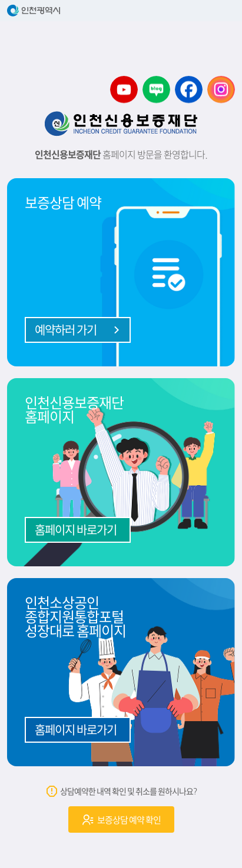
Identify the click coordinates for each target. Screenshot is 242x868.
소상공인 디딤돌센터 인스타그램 (221, 90)
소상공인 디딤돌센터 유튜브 (124, 90)
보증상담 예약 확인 (121, 820)
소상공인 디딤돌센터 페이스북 (189, 90)
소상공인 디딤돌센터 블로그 (156, 90)
